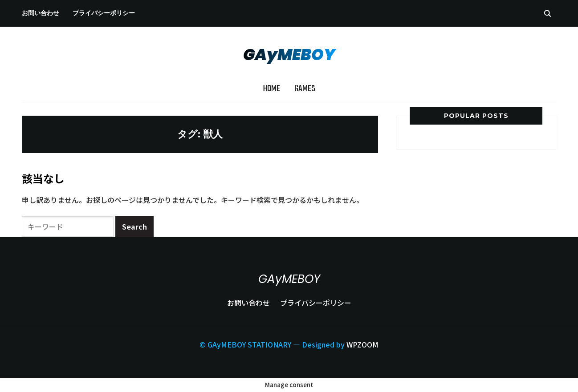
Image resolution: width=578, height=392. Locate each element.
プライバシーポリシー (104, 13)
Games (305, 89)
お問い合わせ (41, 13)
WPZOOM (362, 344)
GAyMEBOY (289, 55)
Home (272, 89)
